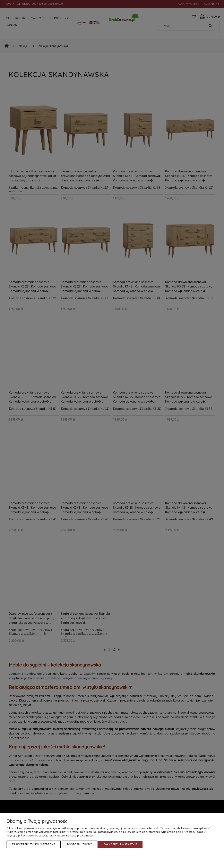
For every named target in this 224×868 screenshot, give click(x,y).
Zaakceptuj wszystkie (120, 844)
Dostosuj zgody (80, 844)
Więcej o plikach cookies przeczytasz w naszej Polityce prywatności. (50, 835)
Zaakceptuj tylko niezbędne (34, 844)
